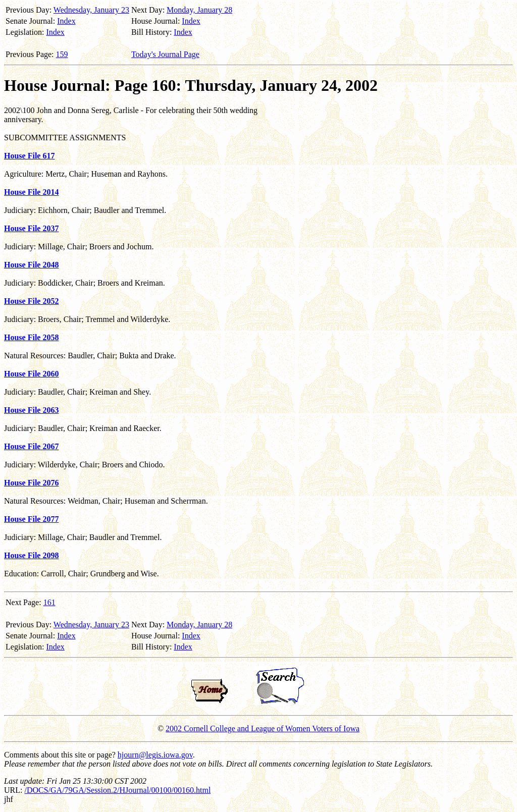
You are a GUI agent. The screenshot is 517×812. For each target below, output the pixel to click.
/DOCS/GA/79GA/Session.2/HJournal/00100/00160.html (117, 790)
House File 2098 (31, 555)
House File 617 (29, 156)
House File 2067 (31, 446)
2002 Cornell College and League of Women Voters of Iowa (263, 728)
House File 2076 (31, 483)
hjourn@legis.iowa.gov (155, 755)
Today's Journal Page (165, 54)
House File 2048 (31, 265)
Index (66, 21)
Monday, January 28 (199, 10)
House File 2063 (31, 410)
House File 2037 (31, 228)
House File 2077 (31, 519)
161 (49, 602)
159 (62, 54)
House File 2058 (31, 337)
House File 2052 (31, 301)
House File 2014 (31, 192)
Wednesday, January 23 (91, 10)
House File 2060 (31, 374)
